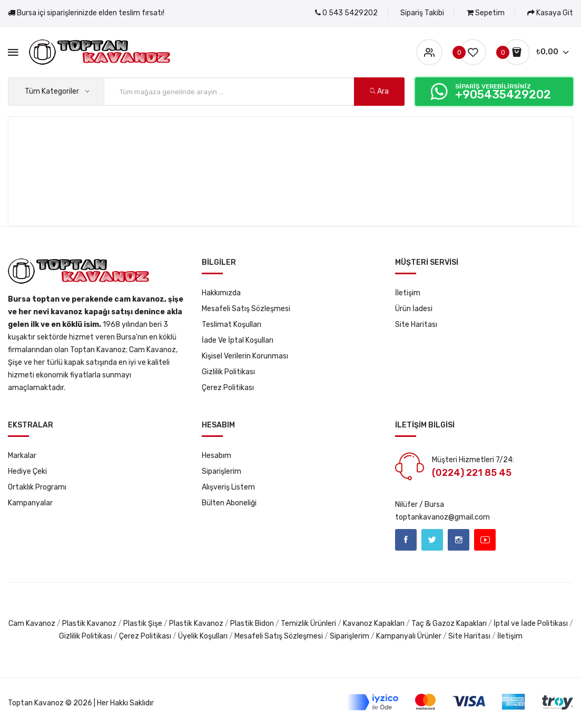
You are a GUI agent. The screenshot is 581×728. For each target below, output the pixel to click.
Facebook (406, 540)
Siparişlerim (221, 471)
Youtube (485, 540)
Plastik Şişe (143, 624)
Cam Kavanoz (32, 624)
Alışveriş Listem (228, 487)
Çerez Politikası (228, 388)
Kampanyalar (30, 503)
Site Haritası (416, 325)
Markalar (22, 456)
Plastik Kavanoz (90, 624)
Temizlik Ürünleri (308, 624)
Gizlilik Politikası (228, 372)
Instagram (459, 540)
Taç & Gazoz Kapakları (449, 624)
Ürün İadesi (414, 309)
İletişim (408, 293)
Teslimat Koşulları (232, 325)
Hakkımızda (221, 293)
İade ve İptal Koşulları (238, 340)
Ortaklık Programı (37, 487)
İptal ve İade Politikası (531, 624)
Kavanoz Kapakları (374, 624)
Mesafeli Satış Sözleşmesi (246, 309)
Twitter (432, 540)
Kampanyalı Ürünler (409, 636)
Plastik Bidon (252, 624)
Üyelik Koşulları (203, 636)
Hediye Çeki (27, 471)
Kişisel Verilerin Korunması (245, 356)
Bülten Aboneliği (229, 503)
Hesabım (216, 456)
